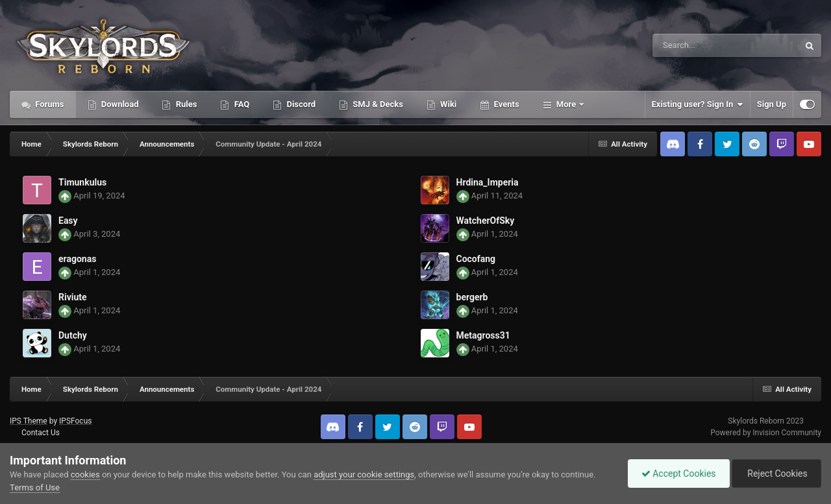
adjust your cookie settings (364, 474)
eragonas (77, 259)
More (566, 104)
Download (119, 104)
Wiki (447, 104)
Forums (49, 104)
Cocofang (476, 259)
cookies (85, 474)
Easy (68, 221)
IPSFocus (75, 421)
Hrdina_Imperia (488, 182)
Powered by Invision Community (766, 433)
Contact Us (41, 433)
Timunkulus (82, 182)
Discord (300, 104)
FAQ (241, 104)
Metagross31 (483, 335)
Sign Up (772, 104)
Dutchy (73, 335)
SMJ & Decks (377, 104)
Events (505, 104)
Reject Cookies (776, 474)
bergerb (472, 297)
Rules (185, 104)
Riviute (73, 297)
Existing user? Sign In (698, 104)
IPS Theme (29, 421)
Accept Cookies (679, 474)
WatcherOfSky (486, 221)
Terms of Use (35, 487)
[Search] (693, 45)
